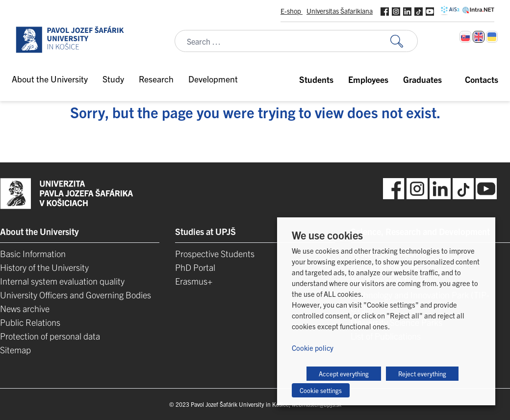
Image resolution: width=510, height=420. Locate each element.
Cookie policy (313, 348)
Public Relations (30, 322)
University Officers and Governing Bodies (76, 295)
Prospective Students (215, 253)
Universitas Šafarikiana (340, 11)
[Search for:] (404, 41)
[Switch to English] (479, 37)
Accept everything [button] (344, 374)
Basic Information (33, 253)
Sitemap (15, 350)
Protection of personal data (50, 336)
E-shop (292, 11)
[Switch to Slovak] (465, 37)
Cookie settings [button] (321, 390)
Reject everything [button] (422, 374)
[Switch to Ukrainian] (492, 37)
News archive (25, 308)
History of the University (44, 267)
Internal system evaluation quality (62, 281)
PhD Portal (195, 267)
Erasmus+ (194, 281)
